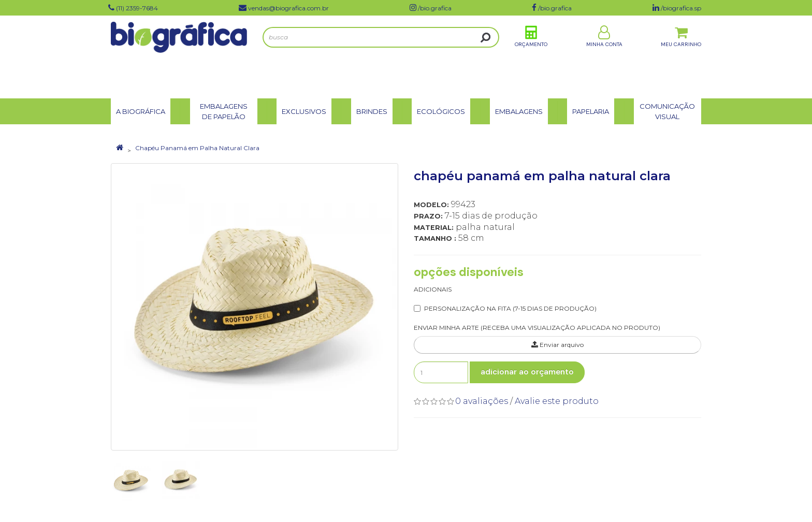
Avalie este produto (557, 401)
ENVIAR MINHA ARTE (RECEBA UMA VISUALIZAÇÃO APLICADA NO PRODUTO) (537, 328)
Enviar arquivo (557, 345)
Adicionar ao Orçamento (527, 372)
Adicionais (433, 289)
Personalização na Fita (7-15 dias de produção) (510, 308)
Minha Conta (604, 56)
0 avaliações (482, 401)
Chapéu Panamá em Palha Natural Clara (197, 148)
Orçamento (531, 56)
